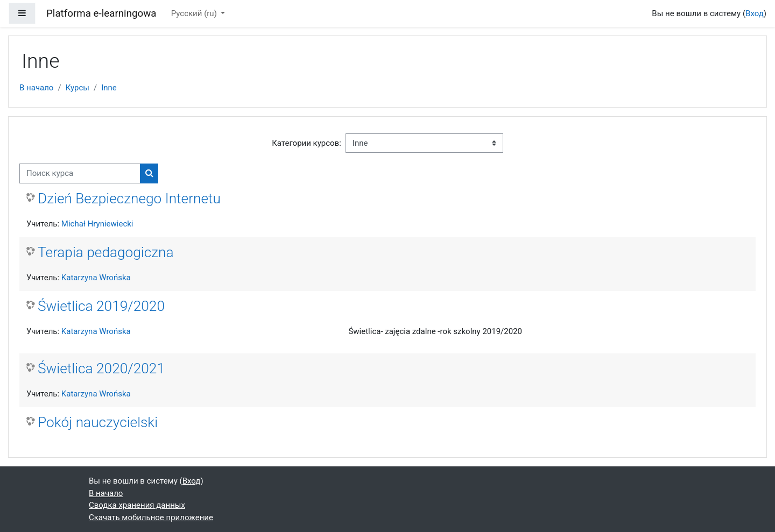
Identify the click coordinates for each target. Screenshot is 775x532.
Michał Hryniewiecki (97, 224)
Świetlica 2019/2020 (101, 306)
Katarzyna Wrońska (96, 278)
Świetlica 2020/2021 (101, 368)
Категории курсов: (307, 143)
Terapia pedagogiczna (106, 252)
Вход (755, 13)
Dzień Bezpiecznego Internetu (129, 198)
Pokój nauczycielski (98, 422)
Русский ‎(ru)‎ (195, 13)
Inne (109, 88)
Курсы (77, 88)
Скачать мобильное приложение (151, 517)
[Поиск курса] (80, 173)
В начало (36, 88)
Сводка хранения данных (137, 505)
